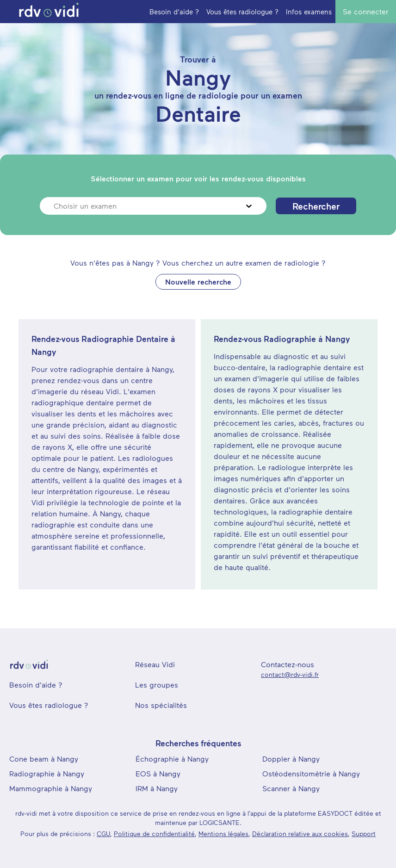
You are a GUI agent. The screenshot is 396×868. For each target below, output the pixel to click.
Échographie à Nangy (172, 759)
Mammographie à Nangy (51, 788)
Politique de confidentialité (154, 834)
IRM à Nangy (157, 788)
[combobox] (55, 206)
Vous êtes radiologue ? (49, 705)
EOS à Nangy (158, 773)
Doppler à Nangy (291, 759)
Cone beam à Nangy (44, 759)
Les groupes (157, 685)
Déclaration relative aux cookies (300, 834)
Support (364, 834)
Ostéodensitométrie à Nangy (311, 773)
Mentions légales (223, 834)
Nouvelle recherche (198, 282)
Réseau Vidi (155, 664)
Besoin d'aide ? (36, 685)
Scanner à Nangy (291, 788)
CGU (103, 834)
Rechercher (316, 206)
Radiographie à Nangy (47, 773)
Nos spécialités (161, 705)
